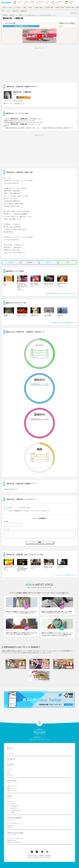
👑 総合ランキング (66, 23)
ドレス (9, 771)
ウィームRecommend (13, 806)
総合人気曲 (10, 765)
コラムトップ (11, 802)
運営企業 (42, 855)
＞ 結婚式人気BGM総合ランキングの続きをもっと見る (60, 293)
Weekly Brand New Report (14, 842)
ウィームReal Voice (12, 808)
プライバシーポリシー (33, 855)
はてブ (49, 263)
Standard (9, 827)
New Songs (10, 825)
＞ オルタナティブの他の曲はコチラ (65, 575)
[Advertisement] (39, 64)
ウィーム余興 (11, 812)
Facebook (30, 262)
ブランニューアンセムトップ (15, 838)
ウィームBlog (11, 804)
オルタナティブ (19, 103)
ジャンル (9, 769)
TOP (3, 11)
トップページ (11, 754)
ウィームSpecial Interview (14, 810)
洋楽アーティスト (12, 791)
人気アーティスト (12, 786)
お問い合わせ (48, 855)
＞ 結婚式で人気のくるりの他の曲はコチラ (63, 322)
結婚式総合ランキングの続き (15, 271)
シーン (9, 767)
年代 (8, 773)
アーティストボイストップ (14, 823)
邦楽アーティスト (12, 788)
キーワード (10, 775)
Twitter (11, 262)
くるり (8, 11)
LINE (68, 262)
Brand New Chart (11, 840)
